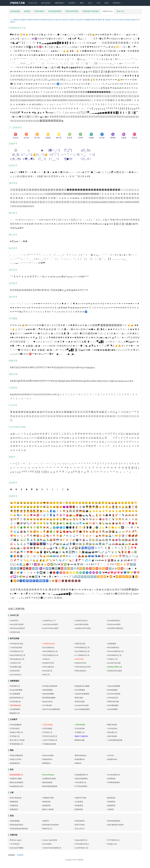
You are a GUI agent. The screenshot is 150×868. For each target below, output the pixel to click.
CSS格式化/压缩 (49, 644)
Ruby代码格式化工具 (18, 655)
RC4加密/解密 (15, 694)
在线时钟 (27, 11)
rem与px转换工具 (113, 775)
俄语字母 (101, 20)
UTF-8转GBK (47, 705)
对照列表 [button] (117, 3)
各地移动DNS (112, 759)
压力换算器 (79, 802)
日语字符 (122, 20)
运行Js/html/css (16, 675)
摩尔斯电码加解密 (49, 698)
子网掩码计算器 (48, 798)
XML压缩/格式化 (113, 647)
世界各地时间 (39, 11)
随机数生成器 (80, 740)
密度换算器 (79, 809)
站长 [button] (90, 3)
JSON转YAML (15, 632)
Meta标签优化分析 (17, 786)
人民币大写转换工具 (50, 740)
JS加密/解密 (112, 644)
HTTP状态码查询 (81, 786)
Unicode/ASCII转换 (82, 705)
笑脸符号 (24, 20)
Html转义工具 (112, 659)
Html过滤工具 (47, 671)
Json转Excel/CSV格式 (83, 628)
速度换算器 (111, 806)
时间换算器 (79, 806)
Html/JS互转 (79, 659)
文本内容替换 (80, 728)
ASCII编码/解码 (113, 705)
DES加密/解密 (112, 690)
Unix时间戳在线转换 (115, 740)
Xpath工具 (46, 675)
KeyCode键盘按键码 (82, 709)
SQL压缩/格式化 (48, 647)
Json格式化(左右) (81, 621)
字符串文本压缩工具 (50, 736)
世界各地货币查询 (72, 11)
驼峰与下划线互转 (81, 736)
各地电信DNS (47, 759)
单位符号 (66, 20)
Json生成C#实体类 (17, 624)
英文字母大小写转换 (17, 740)
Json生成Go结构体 (82, 624)
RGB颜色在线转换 (49, 744)
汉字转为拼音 (15, 728)
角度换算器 (14, 809)
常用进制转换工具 (16, 744)
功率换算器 (111, 802)
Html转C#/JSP (15, 663)
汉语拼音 (108, 20)
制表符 (128, 20)
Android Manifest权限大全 (52, 848)
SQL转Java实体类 (114, 624)
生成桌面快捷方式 (81, 775)
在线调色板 (111, 779)
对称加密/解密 (47, 690)
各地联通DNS (80, 759)
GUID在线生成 (15, 702)
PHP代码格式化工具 (82, 647)
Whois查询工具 (81, 782)
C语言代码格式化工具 (50, 655)
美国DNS (78, 763)
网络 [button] (82, 3)
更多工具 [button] (121, 11)
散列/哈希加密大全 (17, 698)
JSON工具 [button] (33, 3)
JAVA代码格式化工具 (50, 651)
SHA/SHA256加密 (114, 694)
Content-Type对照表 (50, 840)
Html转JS (46, 659)
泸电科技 (20, 855)
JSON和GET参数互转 (115, 628)
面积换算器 (111, 798)
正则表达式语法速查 (114, 671)
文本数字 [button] (72, 3)
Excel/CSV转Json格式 (50, 628)
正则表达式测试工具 (114, 667)
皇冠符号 (134, 20)
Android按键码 (112, 709)
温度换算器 (46, 806)
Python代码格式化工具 (115, 651)
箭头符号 (80, 20)
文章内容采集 (80, 725)
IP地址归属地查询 (16, 755)
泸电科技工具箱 (17, 3)
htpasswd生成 (47, 702)
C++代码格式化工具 (82, 655)
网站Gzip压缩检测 (16, 782)
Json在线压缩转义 (114, 621)
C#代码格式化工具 (17, 651)
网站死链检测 (47, 782)
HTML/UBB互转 (48, 667)
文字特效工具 (15, 736)
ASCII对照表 (47, 844)
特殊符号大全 (108, 11)
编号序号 (38, 20)
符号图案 (87, 20)
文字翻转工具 (80, 732)
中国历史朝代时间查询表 (19, 829)
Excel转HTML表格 (114, 663)
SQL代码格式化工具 (82, 651)
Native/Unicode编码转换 (51, 709)
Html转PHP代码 (48, 663)
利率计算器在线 (16, 798)
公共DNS (111, 755)
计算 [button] (99, 3)
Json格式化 (14, 621)
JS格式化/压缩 (80, 644)
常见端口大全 (112, 844)
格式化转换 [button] (46, 3)
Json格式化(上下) (49, 621)
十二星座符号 (15, 20)
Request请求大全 (81, 840)
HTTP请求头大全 (113, 840)
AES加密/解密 (80, 690)
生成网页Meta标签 (49, 779)
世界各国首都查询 (55, 11)
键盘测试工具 (15, 713)
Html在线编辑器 (16, 725)
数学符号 (45, 20)
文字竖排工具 (47, 732)
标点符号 (59, 20)
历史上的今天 (80, 829)
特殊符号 (31, 20)
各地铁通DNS (15, 763)
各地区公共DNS (16, 759)
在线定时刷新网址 (81, 779)
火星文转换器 (47, 728)
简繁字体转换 (112, 725)
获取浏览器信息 (81, 755)
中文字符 (115, 20)
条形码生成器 (80, 702)
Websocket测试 (48, 755)
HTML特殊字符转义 (82, 844)
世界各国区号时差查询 (91, 11)
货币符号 (73, 20)
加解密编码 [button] (60, 3)
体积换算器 (46, 802)
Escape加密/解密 (16, 690)
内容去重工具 (112, 732)
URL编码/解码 (15, 709)
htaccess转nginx (48, 775)
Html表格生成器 (16, 667)
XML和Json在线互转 (17, 628)
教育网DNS (47, 763)
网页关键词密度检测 (50, 786)
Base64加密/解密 (114, 686)
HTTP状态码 (15, 844)
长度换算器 (14, 806)
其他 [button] (107, 3)
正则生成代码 (15, 671)
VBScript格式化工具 (17, 659)
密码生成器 (79, 698)
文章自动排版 (47, 725)
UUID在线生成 (112, 698)
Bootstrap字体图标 (17, 848)
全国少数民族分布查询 (115, 825)
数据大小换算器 (48, 809)
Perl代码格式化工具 (114, 655)
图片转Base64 (15, 705)
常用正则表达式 (81, 671)
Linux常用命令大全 (82, 848)
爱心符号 (52, 20)
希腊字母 (94, 20)
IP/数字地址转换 (113, 702)
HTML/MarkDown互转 (83, 667)
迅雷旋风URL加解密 (82, 686)
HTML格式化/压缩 (16, 644)
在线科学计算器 (81, 798)
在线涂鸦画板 (15, 11)
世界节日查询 (80, 825)
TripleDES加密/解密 (82, 694)
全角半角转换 (112, 736)
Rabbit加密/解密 (48, 694)
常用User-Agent (16, 840)
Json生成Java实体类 (50, 624)
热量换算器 (14, 802)
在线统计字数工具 (16, 732)
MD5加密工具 (15, 686)
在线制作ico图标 (16, 779)
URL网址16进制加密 (50, 686)
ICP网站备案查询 (113, 782)
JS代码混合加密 (16, 647)
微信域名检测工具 (16, 775)
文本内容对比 (112, 728)
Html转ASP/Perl (81, 663)
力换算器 (110, 809)
